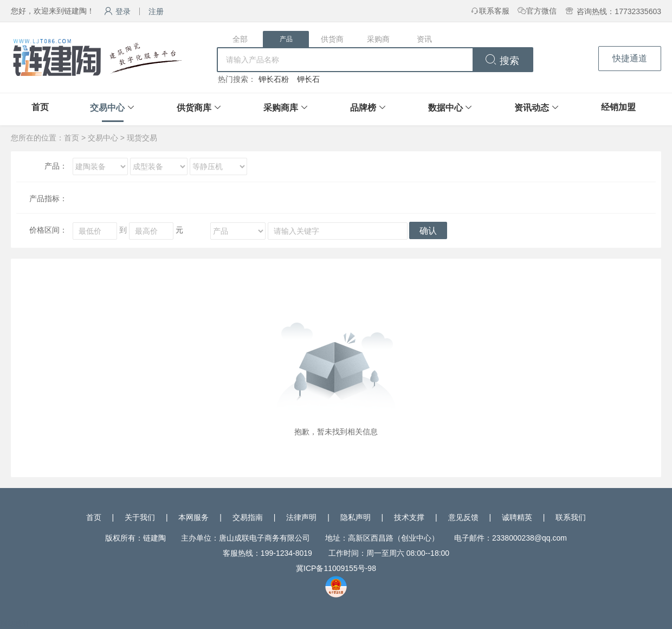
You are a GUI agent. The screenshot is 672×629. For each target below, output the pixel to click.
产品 (286, 39)
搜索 (502, 61)
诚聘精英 (517, 517)
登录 (117, 11)
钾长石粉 (274, 79)
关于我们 (140, 517)
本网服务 (193, 517)
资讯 (424, 39)
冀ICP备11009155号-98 (336, 568)
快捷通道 (630, 58)
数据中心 (445, 108)
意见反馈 (463, 517)
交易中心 (107, 108)
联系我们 (571, 517)
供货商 (332, 39)
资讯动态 (532, 108)
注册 (156, 11)
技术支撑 (409, 517)
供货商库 (194, 108)
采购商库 (281, 108)
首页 (40, 107)
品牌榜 (363, 108)
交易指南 (248, 517)
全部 (240, 39)
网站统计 (15, 624)
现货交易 (142, 138)
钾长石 (308, 79)
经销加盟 (618, 107)
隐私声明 (356, 517)
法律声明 (301, 517)
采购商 (378, 39)
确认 (428, 231)
